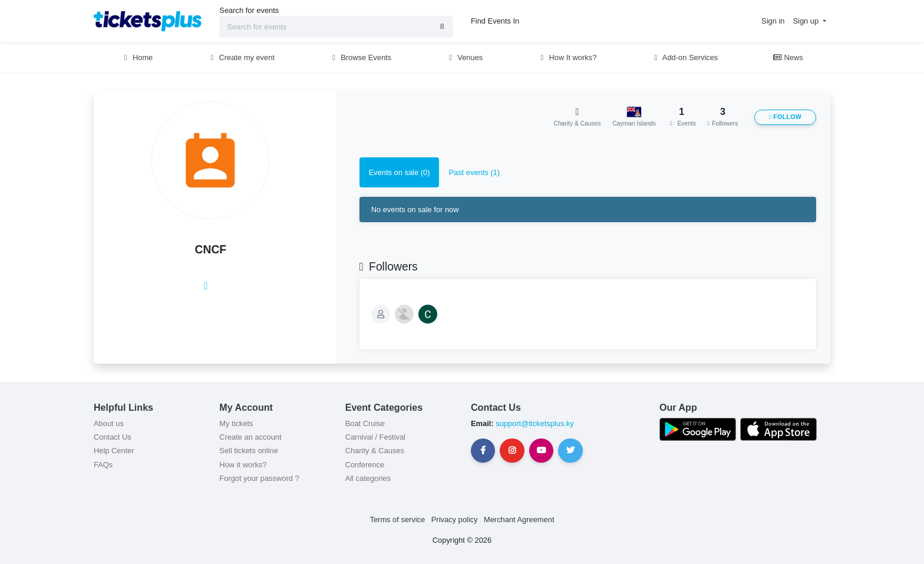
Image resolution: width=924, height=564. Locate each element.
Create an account (250, 437)
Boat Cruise (365, 423)
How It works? (567, 57)
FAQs (103, 465)
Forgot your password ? (259, 478)
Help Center (114, 451)
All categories (368, 478)
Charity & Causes (375, 451)
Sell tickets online (248, 451)
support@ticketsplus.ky (534, 423)
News (788, 57)
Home (137, 57)
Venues (465, 57)
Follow (785, 117)
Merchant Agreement (519, 520)
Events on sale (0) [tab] (400, 172)
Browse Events (361, 57)
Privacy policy (455, 520)
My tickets (236, 423)
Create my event (241, 57)
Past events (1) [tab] (474, 172)
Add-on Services (684, 57)
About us (109, 423)
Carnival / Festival (375, 437)
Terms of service (398, 520)
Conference (365, 465)
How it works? (243, 465)
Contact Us (113, 437)
